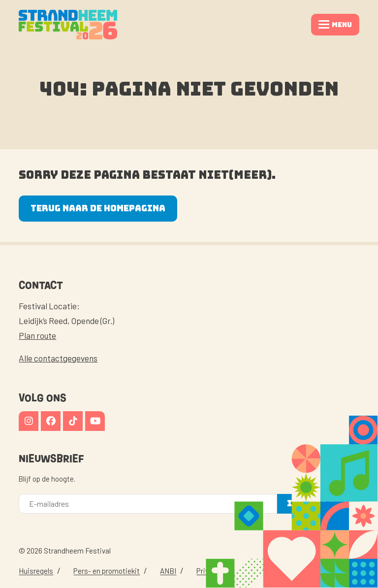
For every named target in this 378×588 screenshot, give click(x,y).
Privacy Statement (227, 571)
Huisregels (36, 571)
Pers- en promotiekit (107, 571)
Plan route (37, 335)
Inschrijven (318, 504)
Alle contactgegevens (58, 358)
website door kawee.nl (313, 571)
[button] (335, 25)
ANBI (168, 571)
